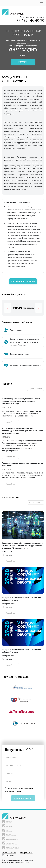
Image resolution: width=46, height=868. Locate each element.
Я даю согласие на (19, 790)
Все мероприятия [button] (36, 502)
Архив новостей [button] (36, 389)
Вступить (23, 62)
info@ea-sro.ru (26, 853)
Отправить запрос (23, 798)
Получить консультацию (23, 281)
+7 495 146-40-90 (30, 20)
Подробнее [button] (10, 422)
